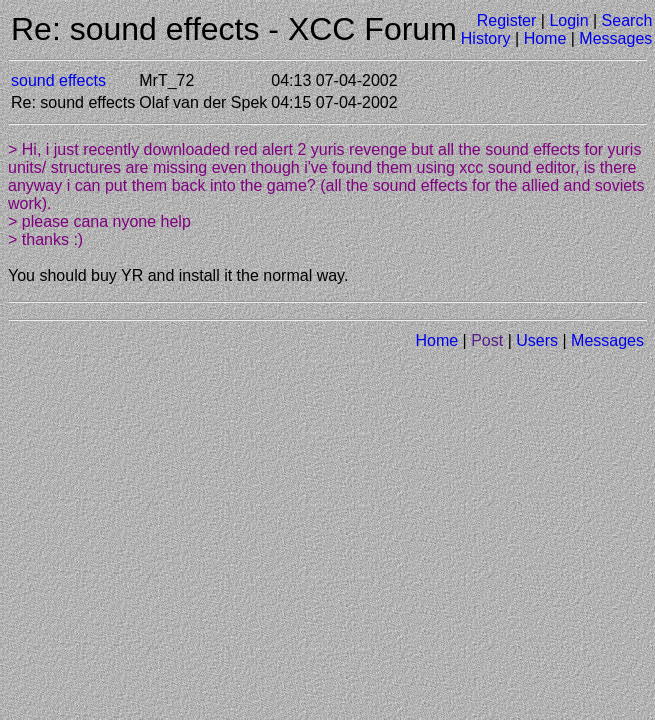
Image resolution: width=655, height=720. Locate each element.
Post (487, 340)
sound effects (58, 80)
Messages (615, 38)
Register (507, 20)
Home (545, 38)
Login (568, 20)
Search (627, 20)
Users (537, 340)
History (486, 38)
